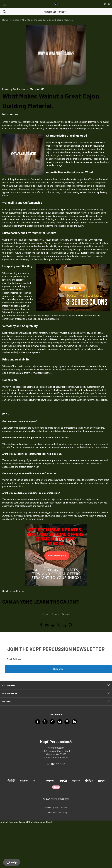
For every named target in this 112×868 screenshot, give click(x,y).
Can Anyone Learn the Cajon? (41, 602)
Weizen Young (61, 813)
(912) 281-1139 (58, 764)
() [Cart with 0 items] (107, 4)
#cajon (46, 614)
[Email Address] (58, 659)
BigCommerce (61, 808)
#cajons (55, 614)
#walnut (66, 614)
